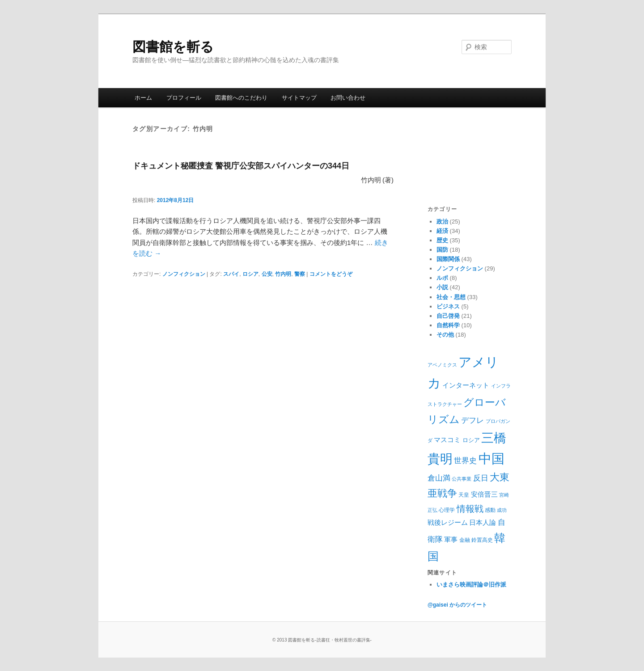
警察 (300, 274)
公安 (267, 274)
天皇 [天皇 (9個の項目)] (464, 495)
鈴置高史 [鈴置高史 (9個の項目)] (482, 540)
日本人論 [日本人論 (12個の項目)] (483, 522)
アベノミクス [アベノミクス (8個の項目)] (442, 365)
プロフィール (184, 98)
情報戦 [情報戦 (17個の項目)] (470, 509)
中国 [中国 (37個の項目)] (491, 458)
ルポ (442, 278)
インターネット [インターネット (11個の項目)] (466, 385)
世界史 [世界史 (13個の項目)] (465, 461)
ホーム (143, 98)
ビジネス (448, 306)
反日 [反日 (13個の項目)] (481, 478)
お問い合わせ (348, 98)
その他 (445, 335)
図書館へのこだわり (241, 98)
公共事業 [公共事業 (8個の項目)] (462, 479)
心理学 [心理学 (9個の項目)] (447, 510)
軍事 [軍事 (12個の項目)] (451, 539)
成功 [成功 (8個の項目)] (502, 510)
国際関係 (448, 259)
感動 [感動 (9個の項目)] (490, 510)
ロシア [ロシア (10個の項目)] (471, 440)
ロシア (250, 274)
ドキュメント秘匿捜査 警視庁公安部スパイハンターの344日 (241, 166)
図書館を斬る (173, 47)
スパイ (231, 274)
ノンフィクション (184, 274)
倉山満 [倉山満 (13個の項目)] (439, 478)
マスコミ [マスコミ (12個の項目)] (447, 440)
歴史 (442, 240)
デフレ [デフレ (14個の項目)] (472, 420)
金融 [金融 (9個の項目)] (465, 540)
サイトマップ (299, 98)
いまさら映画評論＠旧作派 (471, 584)
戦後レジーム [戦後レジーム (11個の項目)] (448, 523)
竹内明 (283, 274)
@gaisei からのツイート (457, 605)
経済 (442, 231)
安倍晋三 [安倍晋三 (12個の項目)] (484, 494)
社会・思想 (451, 297)
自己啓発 (448, 316)
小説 (442, 287)
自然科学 (448, 325)
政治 (442, 222)
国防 (442, 250)
